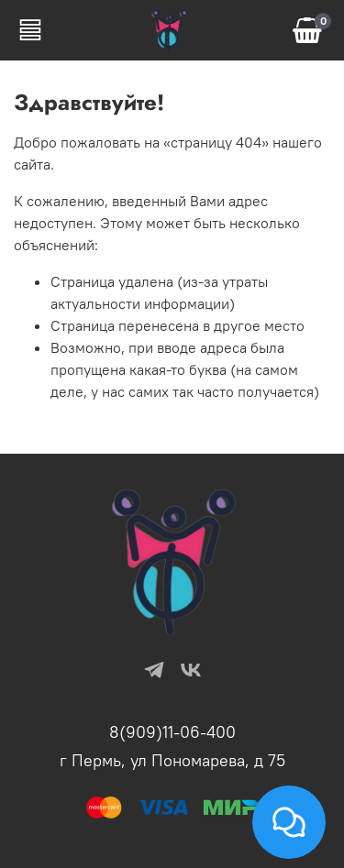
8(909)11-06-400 (172, 732)
